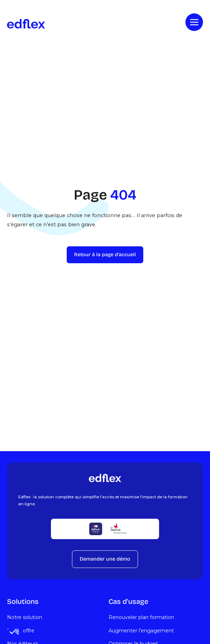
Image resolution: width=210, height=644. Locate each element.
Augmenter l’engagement (141, 631)
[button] (15, 632)
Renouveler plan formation (141, 617)
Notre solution (25, 617)
